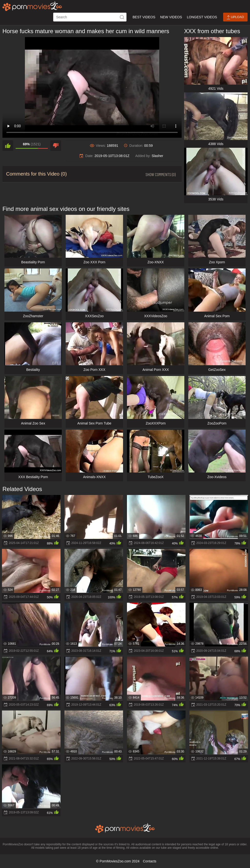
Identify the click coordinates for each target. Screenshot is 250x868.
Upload (235, 17)
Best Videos (144, 17)
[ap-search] (90, 17)
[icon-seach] (122, 17)
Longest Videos (202, 17)
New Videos (171, 17)
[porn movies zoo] (32, 6)
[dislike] (56, 146)
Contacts (150, 861)
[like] (8, 146)
